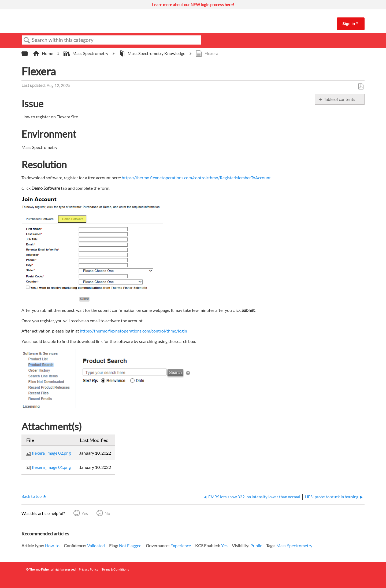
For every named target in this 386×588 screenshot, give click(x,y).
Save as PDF (361, 87)
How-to (52, 545)
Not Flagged (130, 545)
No (107, 513)
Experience (181, 545)
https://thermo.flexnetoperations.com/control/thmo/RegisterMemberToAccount (196, 178)
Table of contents (339, 99)
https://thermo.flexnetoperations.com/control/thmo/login (133, 331)
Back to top (31, 496)
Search (27, 40)
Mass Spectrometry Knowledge (152, 53)
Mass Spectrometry (86, 53)
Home (43, 53)
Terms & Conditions (115, 569)
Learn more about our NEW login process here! (193, 5)
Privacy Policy (89, 569)
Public (256, 545)
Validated (96, 545)
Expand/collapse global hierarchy (28, 54)
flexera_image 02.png (51, 453)
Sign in (349, 24)
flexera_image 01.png (51, 467)
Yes (85, 513)
